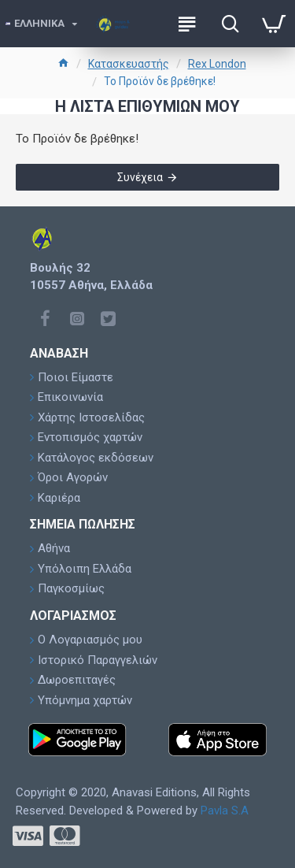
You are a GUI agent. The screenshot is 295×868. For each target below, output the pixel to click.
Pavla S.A (225, 811)
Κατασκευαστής (129, 64)
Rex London (217, 64)
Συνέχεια (140, 177)
